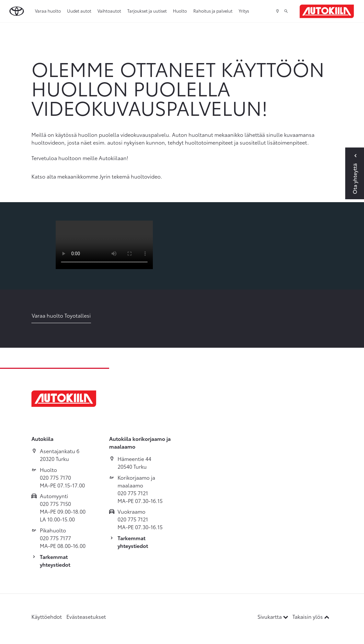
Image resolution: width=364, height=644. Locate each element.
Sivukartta (273, 616)
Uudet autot (79, 11)
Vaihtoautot (109, 11)
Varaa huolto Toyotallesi (61, 315)
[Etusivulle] (327, 11)
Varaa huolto (48, 11)
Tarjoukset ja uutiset (147, 11)
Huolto (180, 11)
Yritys (244, 11)
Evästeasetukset (86, 616)
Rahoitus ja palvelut (213, 11)
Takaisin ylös (311, 616)
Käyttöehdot (47, 616)
